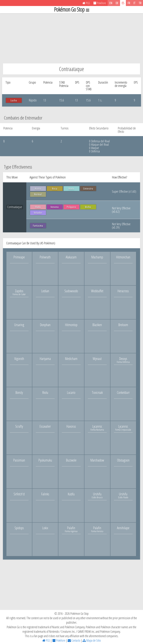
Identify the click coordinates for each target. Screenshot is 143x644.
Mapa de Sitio (92, 640)
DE (117, 3)
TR (140, 3)
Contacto (74, 640)
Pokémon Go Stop (72, 10)
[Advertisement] (72, 38)
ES (123, 3)
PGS (46, 640)
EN (111, 3)
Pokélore (59, 640)
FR (129, 3)
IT (134, 3)
